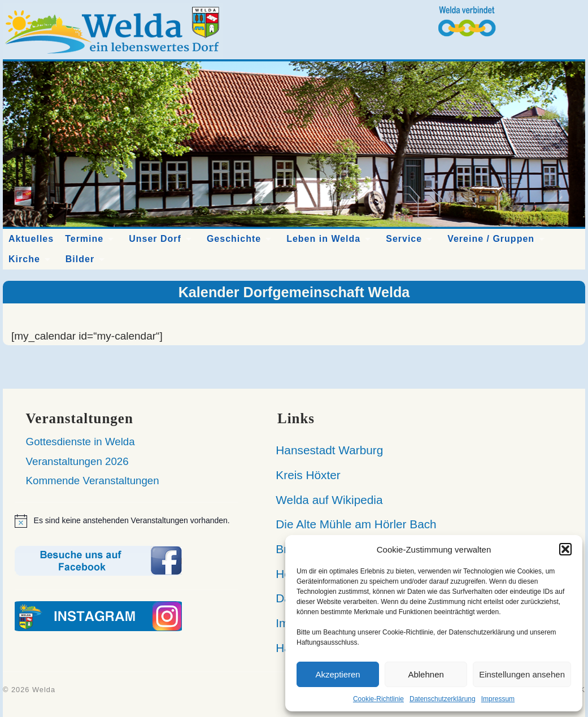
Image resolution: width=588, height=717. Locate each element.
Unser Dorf (155, 239)
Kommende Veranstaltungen (93, 481)
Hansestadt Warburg (325, 450)
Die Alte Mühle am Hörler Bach (351, 524)
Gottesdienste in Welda (80, 442)
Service (404, 239)
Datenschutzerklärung (443, 699)
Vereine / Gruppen (491, 239)
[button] (565, 549)
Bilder (80, 259)
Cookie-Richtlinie (378, 699)
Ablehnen (426, 674)
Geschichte (234, 239)
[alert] (127, 521)
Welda (44, 690)
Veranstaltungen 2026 (77, 461)
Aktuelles (31, 239)
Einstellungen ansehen (522, 674)
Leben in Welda (323, 239)
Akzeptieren (337, 674)
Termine (84, 239)
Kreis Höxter (303, 475)
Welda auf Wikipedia (325, 500)
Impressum (498, 699)
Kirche (24, 259)
